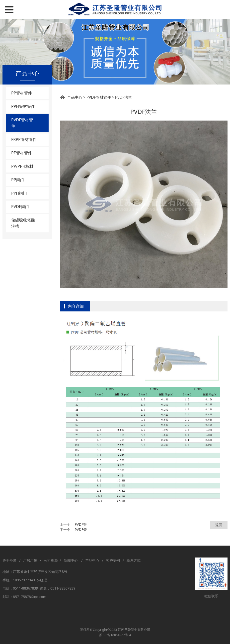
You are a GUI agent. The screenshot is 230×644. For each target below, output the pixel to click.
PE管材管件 (22, 153)
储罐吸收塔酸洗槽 (23, 223)
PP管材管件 (22, 93)
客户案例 (113, 560)
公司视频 (51, 560)
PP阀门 (18, 180)
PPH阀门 (19, 193)
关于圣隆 (9, 560)
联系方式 (134, 560)
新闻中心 (72, 560)
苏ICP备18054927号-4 (115, 635)
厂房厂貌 (30, 560)
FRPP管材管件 (24, 139)
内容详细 (76, 306)
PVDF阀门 (20, 207)
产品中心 (75, 97)
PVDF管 (81, 524)
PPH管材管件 (23, 106)
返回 (219, 525)
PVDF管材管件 (22, 123)
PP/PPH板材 (22, 166)
